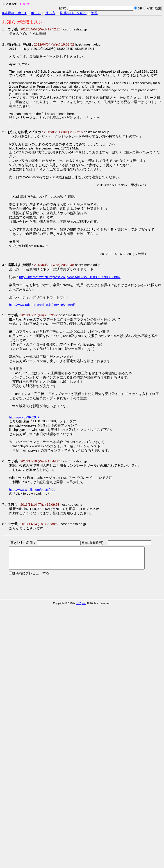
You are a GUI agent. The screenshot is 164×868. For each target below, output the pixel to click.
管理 (94, 13)
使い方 (50, 13)
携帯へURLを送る (73, 13)
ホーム (36, 13)
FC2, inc (81, 603)
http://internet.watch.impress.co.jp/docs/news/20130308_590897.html (70, 277)
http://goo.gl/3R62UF (24, 417)
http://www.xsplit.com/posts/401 (32, 490)
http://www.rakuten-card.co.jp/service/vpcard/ (42, 305)
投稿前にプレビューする (31, 573)
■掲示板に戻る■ (14, 13)
